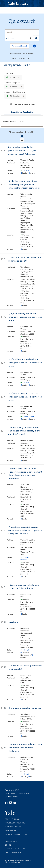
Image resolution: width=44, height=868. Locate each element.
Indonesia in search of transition (25, 708)
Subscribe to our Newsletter (13, 829)
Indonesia (12, 87)
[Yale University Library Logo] (22, 3)
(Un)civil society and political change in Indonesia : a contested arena (25, 317)
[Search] (22, 32)
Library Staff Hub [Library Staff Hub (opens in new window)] (13, 852)
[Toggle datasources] (31, 59)
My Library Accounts (15, 823)
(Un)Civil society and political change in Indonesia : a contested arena (25, 363)
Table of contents (25, 558)
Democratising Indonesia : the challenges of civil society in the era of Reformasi (24, 431)
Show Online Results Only (23, 112)
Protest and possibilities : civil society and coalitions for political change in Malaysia (25, 530)
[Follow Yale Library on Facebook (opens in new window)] (6, 803)
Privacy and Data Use (15, 849)
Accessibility (11, 841)
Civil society (13, 96)
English (11, 77)
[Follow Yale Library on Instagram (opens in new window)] (11, 803)
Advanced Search (20, 46)
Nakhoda (14, 622)
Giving (8, 845)
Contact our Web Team (16, 834)
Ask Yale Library (12, 819)
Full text (26, 170)
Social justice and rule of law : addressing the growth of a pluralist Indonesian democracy (24, 184)
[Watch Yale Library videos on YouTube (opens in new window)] (15, 803)
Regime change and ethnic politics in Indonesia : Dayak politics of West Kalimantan (22, 151)
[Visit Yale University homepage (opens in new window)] (10, 812)
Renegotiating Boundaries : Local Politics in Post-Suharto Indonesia (26, 748)
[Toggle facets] (38, 121)
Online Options (29, 417)
